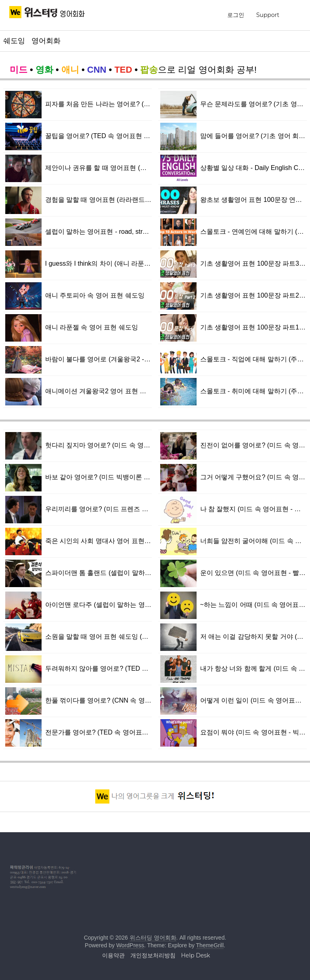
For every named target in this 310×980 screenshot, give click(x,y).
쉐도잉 (14, 41)
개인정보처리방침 (153, 955)
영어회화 (46, 41)
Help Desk (195, 955)
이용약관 (113, 955)
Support (268, 15)
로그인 (236, 15)
